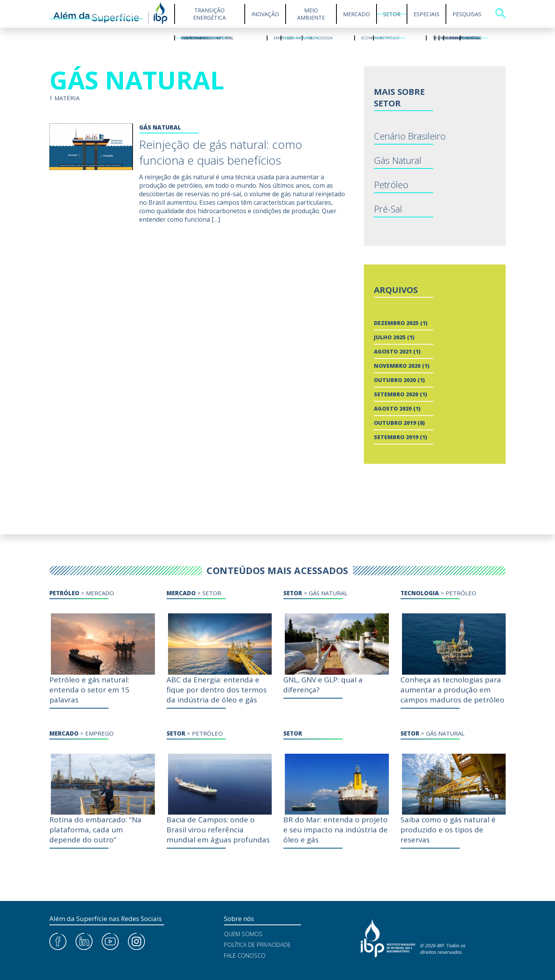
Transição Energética (209, 14)
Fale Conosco (245, 955)
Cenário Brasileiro (410, 136)
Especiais (426, 14)
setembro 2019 (396, 437)
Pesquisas (467, 14)
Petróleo (391, 184)
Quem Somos (243, 934)
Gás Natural (398, 160)
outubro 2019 (395, 423)
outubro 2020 (395, 380)
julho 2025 (390, 337)
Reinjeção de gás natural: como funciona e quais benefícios (221, 152)
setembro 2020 (396, 394)
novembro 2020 (397, 366)
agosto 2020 (393, 408)
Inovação (265, 14)
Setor (392, 14)
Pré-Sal (388, 209)
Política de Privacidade (257, 945)
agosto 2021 (393, 351)
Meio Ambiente (311, 14)
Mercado (357, 14)
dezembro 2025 (396, 323)
